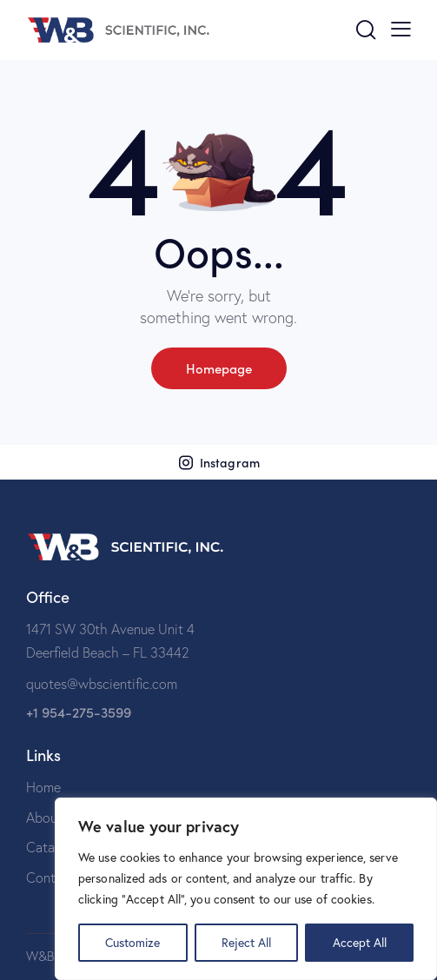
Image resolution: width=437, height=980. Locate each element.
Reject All (246, 942)
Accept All (360, 942)
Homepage (219, 368)
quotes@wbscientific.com (102, 684)
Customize (132, 942)
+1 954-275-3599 (79, 712)
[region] (246, 889)
